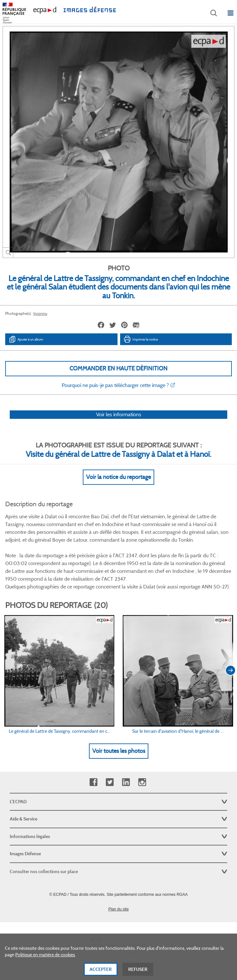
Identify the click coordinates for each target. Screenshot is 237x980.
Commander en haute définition (118, 368)
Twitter (110, 782)
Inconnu (40, 313)
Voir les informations (119, 414)
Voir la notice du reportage (118, 477)
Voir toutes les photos (119, 751)
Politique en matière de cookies (45, 965)
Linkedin (126, 782)
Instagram (142, 782)
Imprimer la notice (141, 339)
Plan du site (119, 909)
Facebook (93, 782)
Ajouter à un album (26, 339)
